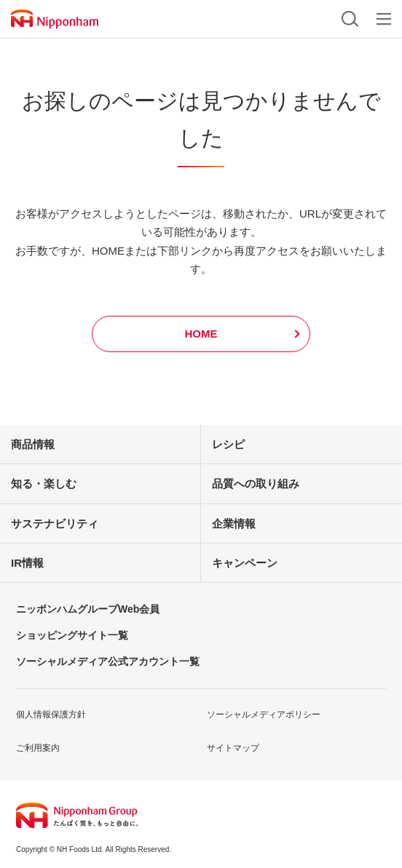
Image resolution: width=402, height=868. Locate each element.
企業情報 (234, 523)
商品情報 (33, 444)
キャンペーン (245, 563)
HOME (201, 334)
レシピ (228, 444)
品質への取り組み (256, 483)
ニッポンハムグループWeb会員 (88, 609)
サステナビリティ (55, 523)
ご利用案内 (38, 748)
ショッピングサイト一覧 (72, 635)
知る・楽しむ (44, 483)
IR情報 (27, 563)
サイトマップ (233, 748)
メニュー (384, 19)
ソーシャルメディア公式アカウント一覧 (108, 661)
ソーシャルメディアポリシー (264, 714)
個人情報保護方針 (51, 714)
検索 (350, 19)
